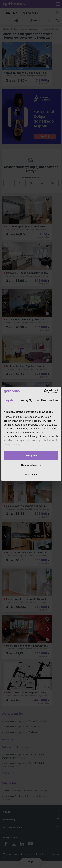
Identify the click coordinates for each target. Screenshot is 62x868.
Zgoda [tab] (9, 400)
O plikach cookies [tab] (48, 400)
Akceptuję (31, 455)
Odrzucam (31, 475)
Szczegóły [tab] (26, 400)
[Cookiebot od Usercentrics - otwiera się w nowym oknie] (44, 391)
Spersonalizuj (31, 465)
